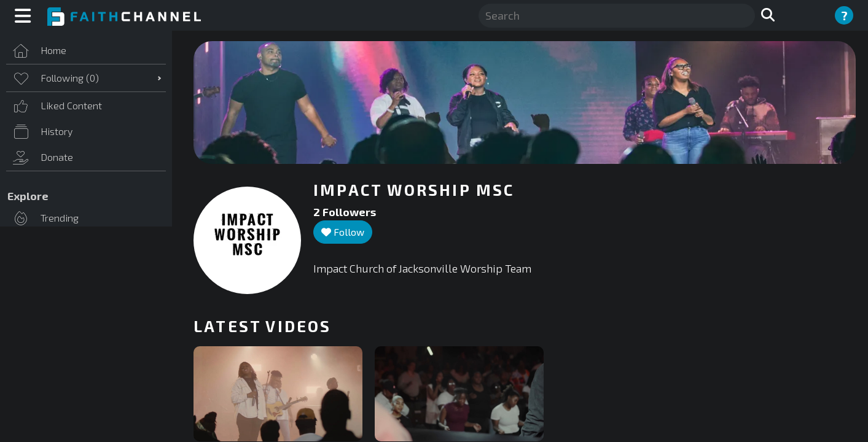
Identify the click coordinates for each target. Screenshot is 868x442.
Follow (343, 232)
